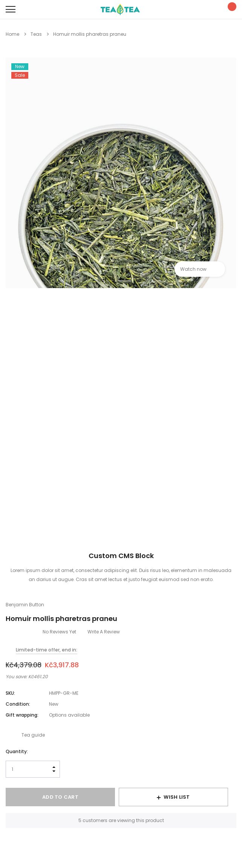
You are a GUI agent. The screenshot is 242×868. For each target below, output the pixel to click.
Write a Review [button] (104, 632)
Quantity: (17, 751)
